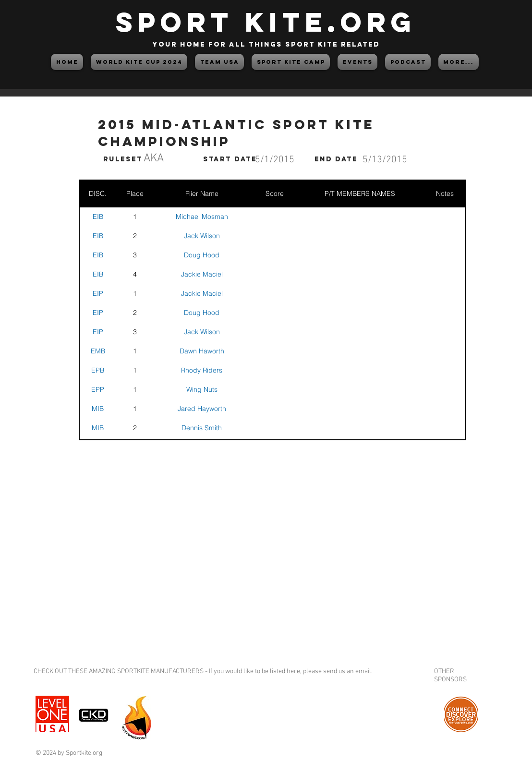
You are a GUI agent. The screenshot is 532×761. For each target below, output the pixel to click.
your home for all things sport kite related (266, 44)
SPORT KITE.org (266, 22)
